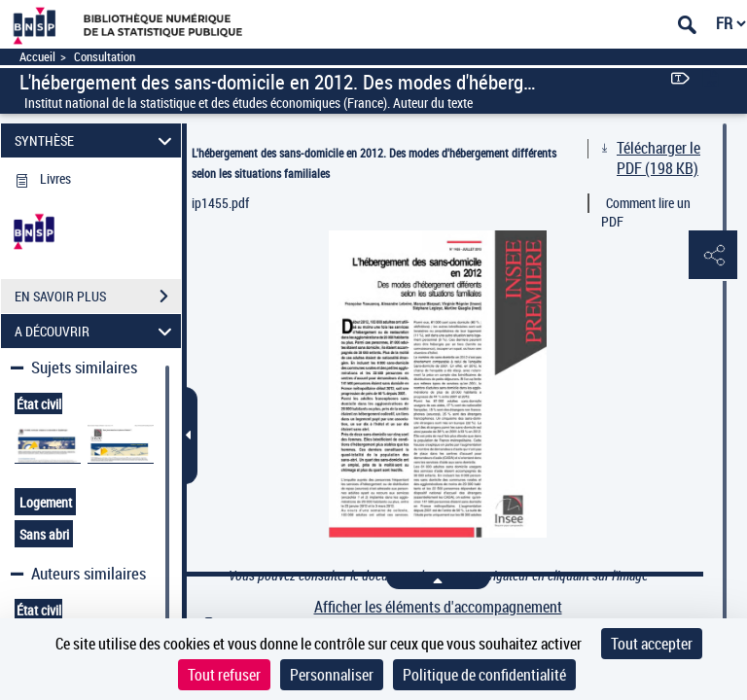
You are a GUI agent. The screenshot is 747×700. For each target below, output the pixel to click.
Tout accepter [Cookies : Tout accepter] (652, 644)
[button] (713, 256)
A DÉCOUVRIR (96, 331)
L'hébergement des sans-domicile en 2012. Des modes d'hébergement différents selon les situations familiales (374, 163)
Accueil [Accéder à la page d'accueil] (37, 57)
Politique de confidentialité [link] (484, 675)
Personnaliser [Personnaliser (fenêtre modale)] (332, 675)
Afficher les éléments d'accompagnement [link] (438, 607)
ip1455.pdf (220, 203)
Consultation (105, 57)
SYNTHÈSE (96, 140)
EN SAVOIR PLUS (98, 297)
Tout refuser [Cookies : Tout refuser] (224, 675)
